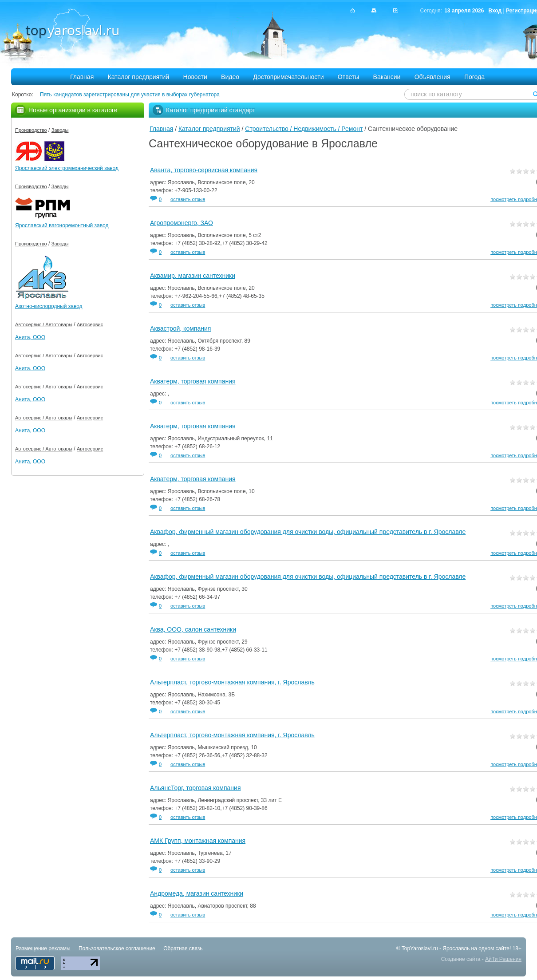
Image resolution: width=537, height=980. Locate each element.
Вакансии (387, 77)
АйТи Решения (503, 959)
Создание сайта (461, 959)
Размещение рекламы (43, 948)
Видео (230, 77)
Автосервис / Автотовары (44, 324)
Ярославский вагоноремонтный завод (62, 225)
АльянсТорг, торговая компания (195, 788)
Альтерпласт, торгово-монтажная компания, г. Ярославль (232, 682)
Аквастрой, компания (180, 328)
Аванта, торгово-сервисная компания (204, 170)
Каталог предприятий (139, 77)
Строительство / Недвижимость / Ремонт (304, 129)
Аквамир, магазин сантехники (193, 276)
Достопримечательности (288, 77)
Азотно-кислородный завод (49, 306)
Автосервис (90, 324)
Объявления (432, 77)
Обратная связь (183, 948)
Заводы (60, 130)
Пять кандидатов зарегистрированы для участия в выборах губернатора (130, 95)
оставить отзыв (188, 199)
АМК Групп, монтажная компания (198, 841)
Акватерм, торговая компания (193, 381)
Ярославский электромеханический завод (67, 168)
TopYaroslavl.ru (420, 948)
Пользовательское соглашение (117, 948)
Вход (495, 11)
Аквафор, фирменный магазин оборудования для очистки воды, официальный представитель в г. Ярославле (308, 532)
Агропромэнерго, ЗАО (182, 223)
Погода (474, 77)
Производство (31, 130)
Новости (195, 77)
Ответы (348, 77)
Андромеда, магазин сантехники (197, 893)
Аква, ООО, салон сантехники (193, 629)
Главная (82, 77)
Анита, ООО (30, 337)
